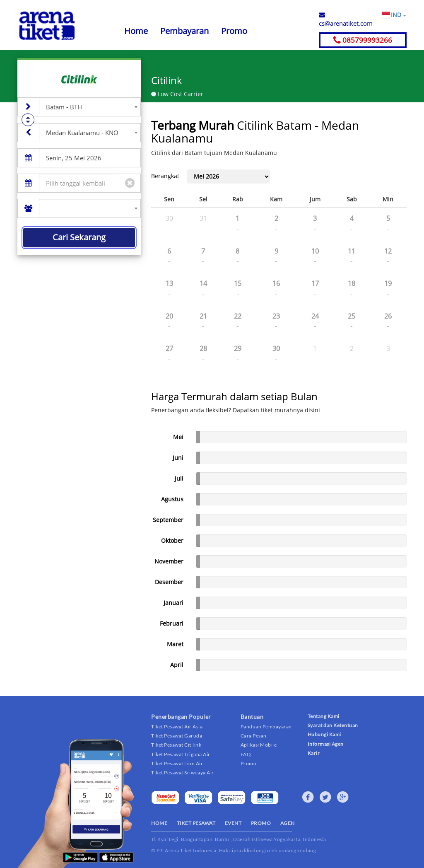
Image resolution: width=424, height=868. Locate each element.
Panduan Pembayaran (266, 727)
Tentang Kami (324, 716)
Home (136, 31)
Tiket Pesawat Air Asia (177, 727)
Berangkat (165, 176)
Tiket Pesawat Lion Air (177, 763)
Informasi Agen (326, 744)
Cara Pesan (254, 736)
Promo (234, 31)
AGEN (288, 823)
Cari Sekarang (79, 237)
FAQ (246, 754)
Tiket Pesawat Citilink (176, 745)
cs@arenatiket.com (346, 19)
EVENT (233, 823)
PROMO (261, 823)
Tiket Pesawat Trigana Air (181, 754)
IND (398, 15)
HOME (159, 823)
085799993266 (363, 40)
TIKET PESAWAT (196, 823)
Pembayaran (184, 31)
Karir (314, 753)
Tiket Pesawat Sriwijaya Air (183, 772)
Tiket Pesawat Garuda (177, 736)
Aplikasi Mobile (259, 745)
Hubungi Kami (324, 734)
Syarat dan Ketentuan (333, 725)
